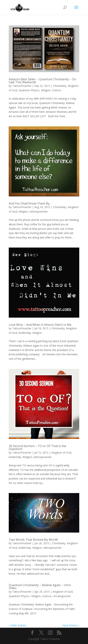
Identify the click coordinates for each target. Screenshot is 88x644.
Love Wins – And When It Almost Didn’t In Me (40, 325)
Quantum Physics (29, 90)
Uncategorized (62, 596)
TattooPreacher (22, 86)
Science (57, 90)
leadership (25, 333)
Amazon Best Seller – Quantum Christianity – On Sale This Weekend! (42, 81)
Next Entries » (71, 625)
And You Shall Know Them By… (30, 203)
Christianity (60, 86)
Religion (46, 90)
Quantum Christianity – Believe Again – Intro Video (40, 587)
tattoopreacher (39, 211)
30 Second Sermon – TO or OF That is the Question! (37, 447)
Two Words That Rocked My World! (33, 540)
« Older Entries (17, 625)
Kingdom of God (61, 453)
